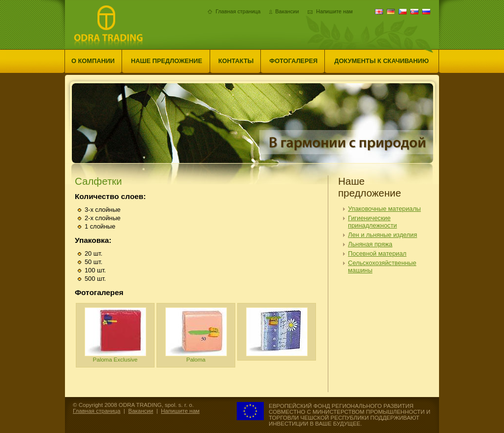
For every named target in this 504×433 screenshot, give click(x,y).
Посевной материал (377, 253)
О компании (93, 61)
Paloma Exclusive (115, 335)
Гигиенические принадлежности (372, 222)
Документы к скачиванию (381, 61)
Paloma (196, 335)
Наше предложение (167, 61)
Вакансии (287, 11)
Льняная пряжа (370, 244)
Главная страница (238, 11)
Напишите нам (334, 11)
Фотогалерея (293, 61)
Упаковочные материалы (384, 209)
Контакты (236, 61)
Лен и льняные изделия (382, 235)
